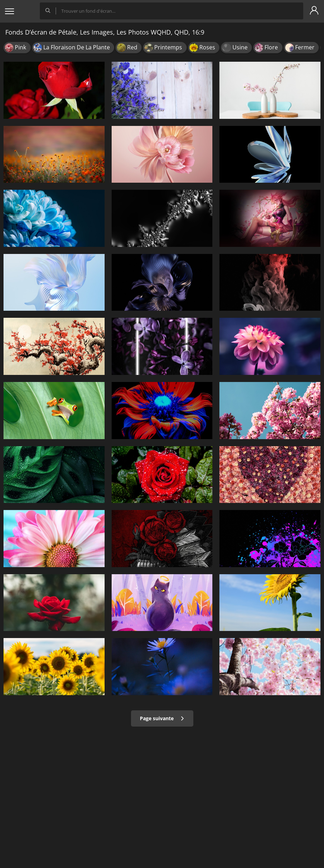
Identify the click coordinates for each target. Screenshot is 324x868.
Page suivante (162, 718)
